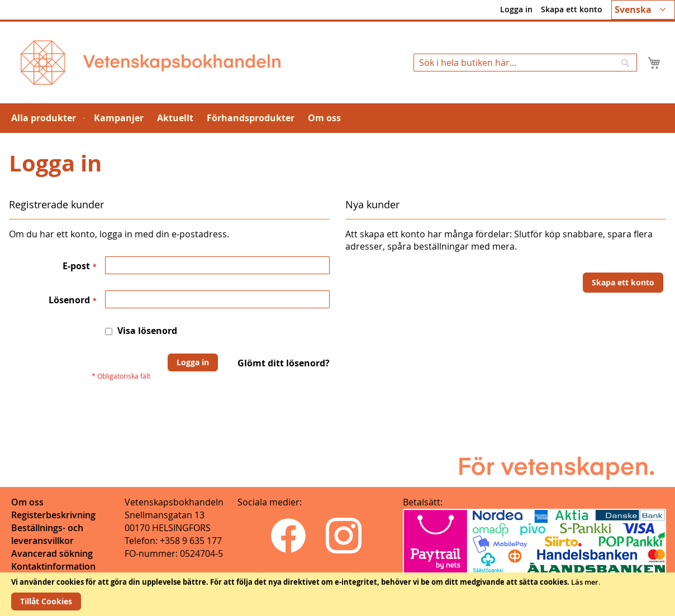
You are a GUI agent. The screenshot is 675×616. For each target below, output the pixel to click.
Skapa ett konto (572, 9)
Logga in (516, 9)
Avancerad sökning (52, 553)
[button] (643, 10)
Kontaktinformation (53, 566)
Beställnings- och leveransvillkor (47, 534)
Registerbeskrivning (53, 515)
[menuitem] (46, 118)
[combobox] (525, 63)
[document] (337, 594)
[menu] (337, 118)
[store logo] (151, 63)
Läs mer (585, 582)
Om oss (27, 502)
